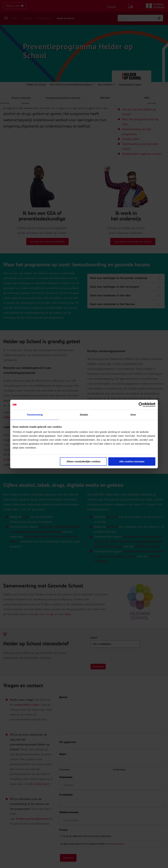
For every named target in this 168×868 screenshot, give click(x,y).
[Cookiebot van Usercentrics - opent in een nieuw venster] (141, 405)
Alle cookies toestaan (132, 461)
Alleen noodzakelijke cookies (84, 461)
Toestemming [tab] (35, 415)
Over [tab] (133, 415)
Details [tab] (84, 415)
